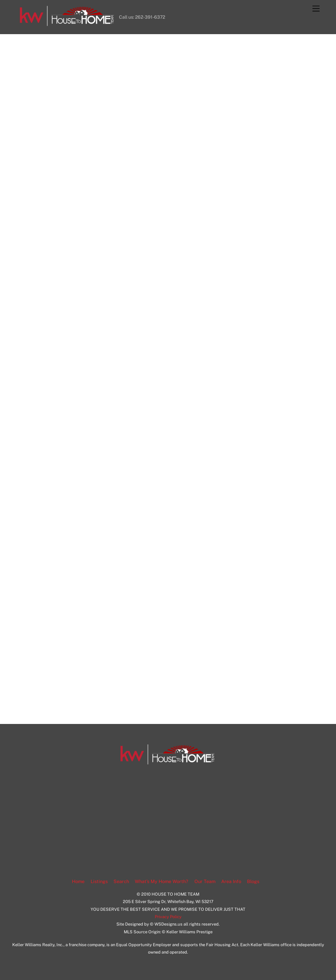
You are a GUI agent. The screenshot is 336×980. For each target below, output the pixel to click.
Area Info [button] (231, 881)
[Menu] (316, 9)
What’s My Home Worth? (162, 881)
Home (78, 881)
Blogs (253, 881)
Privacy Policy (168, 917)
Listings (99, 881)
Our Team (205, 881)
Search (121, 881)
